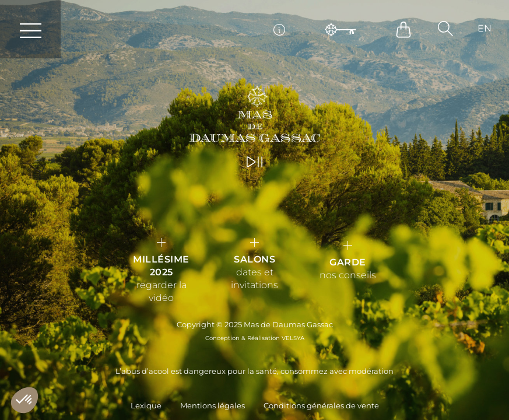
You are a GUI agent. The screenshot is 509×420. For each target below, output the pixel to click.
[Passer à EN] (485, 29)
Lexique (146, 406)
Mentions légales (213, 406)
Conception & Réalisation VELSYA (255, 338)
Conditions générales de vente (321, 406)
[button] (445, 29)
